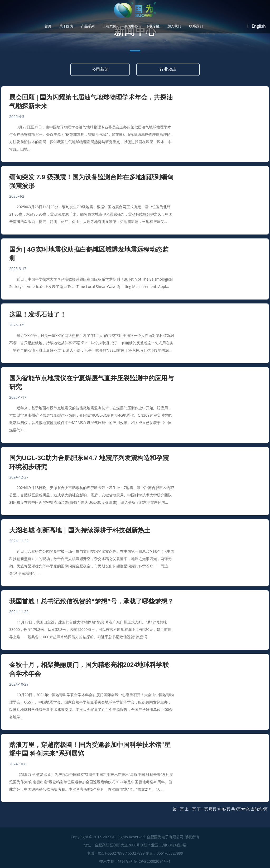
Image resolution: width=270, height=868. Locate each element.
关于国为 (66, 26)
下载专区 (153, 26)
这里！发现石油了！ (38, 314)
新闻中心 (131, 26)
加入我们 (174, 26)
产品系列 (88, 26)
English (259, 26)
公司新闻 (100, 69)
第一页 (178, 809)
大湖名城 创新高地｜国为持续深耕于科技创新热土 (80, 530)
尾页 (213, 809)
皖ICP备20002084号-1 (152, 861)
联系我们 (196, 26)
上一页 (190, 809)
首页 (48, 26)
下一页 (202, 809)
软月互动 (125, 861)
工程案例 (109, 26)
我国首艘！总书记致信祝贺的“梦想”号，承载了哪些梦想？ (91, 601)
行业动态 (168, 69)
